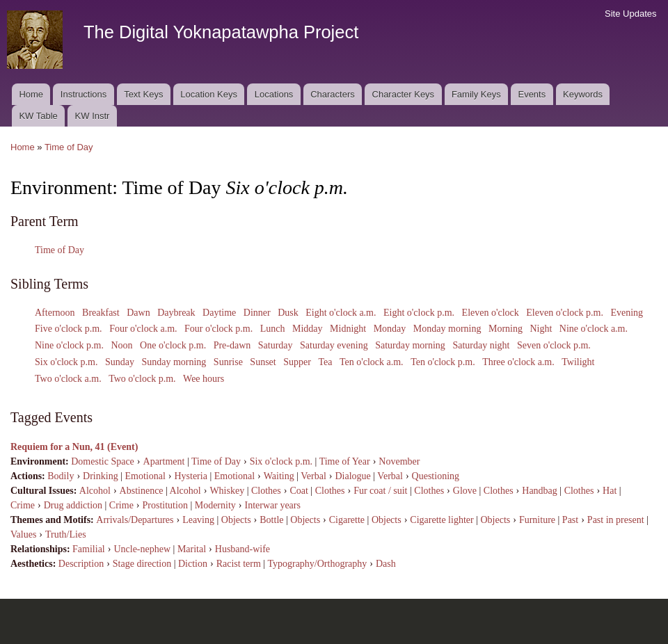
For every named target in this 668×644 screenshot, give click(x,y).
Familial (89, 549)
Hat (610, 491)
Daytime (219, 313)
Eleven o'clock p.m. (565, 313)
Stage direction (142, 564)
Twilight (578, 362)
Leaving (198, 520)
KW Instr (93, 116)
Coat (299, 491)
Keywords (583, 94)
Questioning (436, 476)
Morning (506, 329)
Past (570, 520)
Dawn (138, 313)
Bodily (61, 476)
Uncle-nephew (142, 549)
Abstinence (142, 491)
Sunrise (228, 362)
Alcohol (95, 491)
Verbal (313, 476)
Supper (297, 362)
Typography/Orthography (317, 564)
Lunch (273, 329)
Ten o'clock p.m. (443, 362)
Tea (325, 362)
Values (23, 534)
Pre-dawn (232, 345)
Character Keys (404, 94)
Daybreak (176, 313)
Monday (390, 329)
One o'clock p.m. (173, 345)
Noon (121, 345)
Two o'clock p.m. (142, 379)
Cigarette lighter (442, 520)
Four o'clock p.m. (218, 329)
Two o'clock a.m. (68, 379)
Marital (192, 549)
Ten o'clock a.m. (372, 362)
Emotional (145, 476)
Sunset (263, 362)
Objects (236, 520)
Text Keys (143, 94)
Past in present (616, 520)
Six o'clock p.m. (66, 362)
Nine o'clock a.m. (594, 329)
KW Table (38, 116)
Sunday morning (174, 362)
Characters (333, 94)
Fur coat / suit (380, 491)
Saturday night (481, 345)
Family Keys (476, 94)
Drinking (101, 476)
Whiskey (227, 491)
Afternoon (55, 313)
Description (81, 564)
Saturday (276, 345)
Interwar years (272, 505)
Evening (627, 313)
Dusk (288, 313)
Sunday (120, 362)
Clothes (266, 491)
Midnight (348, 329)
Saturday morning (410, 345)
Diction (193, 564)
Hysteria (190, 476)
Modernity (215, 505)
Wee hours (204, 379)
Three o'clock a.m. (518, 362)
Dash (386, 564)
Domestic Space (103, 461)
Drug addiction (73, 505)
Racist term (239, 564)
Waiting (279, 476)
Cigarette (347, 520)
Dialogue (352, 476)
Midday (308, 329)
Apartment (164, 461)
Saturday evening (334, 345)
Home (31, 94)
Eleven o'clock (491, 313)
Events (532, 94)
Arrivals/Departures (135, 520)
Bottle (271, 520)
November (399, 461)
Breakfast (101, 313)
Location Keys (209, 94)
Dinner (257, 313)
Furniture (537, 520)
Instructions (83, 94)
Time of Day (69, 147)
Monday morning (447, 329)
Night (541, 329)
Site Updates (630, 14)
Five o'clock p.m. (69, 329)
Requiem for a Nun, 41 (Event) (74, 447)
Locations (274, 94)
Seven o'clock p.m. (554, 345)
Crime (23, 505)
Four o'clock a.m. (143, 329)
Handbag (540, 491)
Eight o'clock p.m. (419, 313)
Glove (465, 491)
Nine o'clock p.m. (69, 345)
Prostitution (165, 505)
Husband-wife (242, 549)
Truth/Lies (66, 534)
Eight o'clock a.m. (341, 313)
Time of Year (345, 461)
